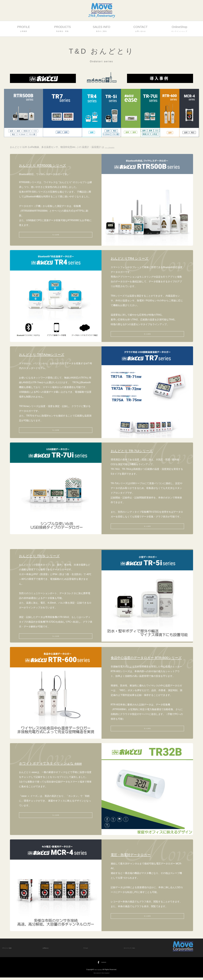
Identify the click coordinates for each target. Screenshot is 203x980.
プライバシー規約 (10, 950)
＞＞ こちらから (113, 147)
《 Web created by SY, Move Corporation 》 (101, 975)
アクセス (87, 950)
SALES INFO (102, 29)
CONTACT (140, 29)
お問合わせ (47, 950)
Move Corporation (98, 972)
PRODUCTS (63, 29)
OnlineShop (179, 29)
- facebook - (101, 965)
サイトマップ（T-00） (133, 950)
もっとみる (56, 235)
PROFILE (24, 29)
